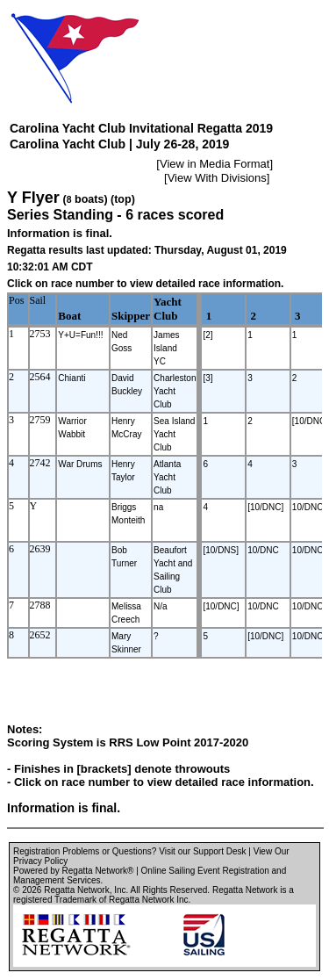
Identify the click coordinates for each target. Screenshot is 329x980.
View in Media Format (215, 164)
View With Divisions (217, 178)
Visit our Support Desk (202, 851)
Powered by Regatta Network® (73, 871)
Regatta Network (76, 890)
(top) (123, 199)
